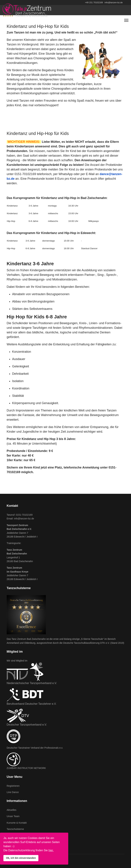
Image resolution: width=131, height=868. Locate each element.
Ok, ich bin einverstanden (21, 858)
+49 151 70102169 (94, 3)
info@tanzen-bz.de (114, 3)
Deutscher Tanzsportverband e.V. (27, 725)
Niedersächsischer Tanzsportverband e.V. (32, 683)
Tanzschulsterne (15, 829)
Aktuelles (12, 810)
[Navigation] (126, 20)
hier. (51, 850)
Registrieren (13, 786)
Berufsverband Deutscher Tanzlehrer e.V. (32, 704)
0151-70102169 (24, 515)
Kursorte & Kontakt (17, 823)
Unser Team (13, 816)
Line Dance (13, 792)
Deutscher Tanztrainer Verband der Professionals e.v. (35, 748)
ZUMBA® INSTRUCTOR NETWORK (26, 768)
